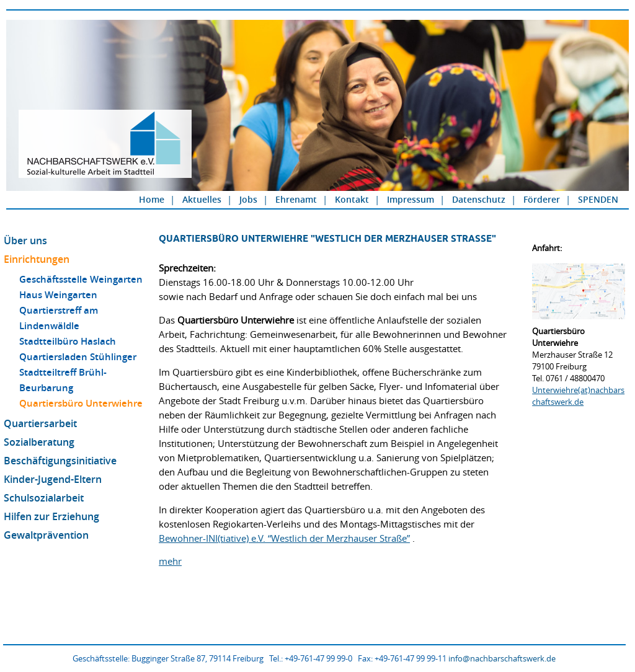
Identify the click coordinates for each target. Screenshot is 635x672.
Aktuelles (202, 199)
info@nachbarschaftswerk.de (502, 658)
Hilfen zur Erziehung (51, 516)
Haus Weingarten (58, 295)
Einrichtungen (37, 259)
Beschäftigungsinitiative (60, 461)
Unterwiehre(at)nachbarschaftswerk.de (578, 396)
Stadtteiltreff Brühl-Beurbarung (63, 380)
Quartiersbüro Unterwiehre (81, 403)
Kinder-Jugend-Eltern (53, 479)
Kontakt (352, 199)
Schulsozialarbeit (44, 498)
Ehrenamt (296, 199)
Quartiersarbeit (40, 423)
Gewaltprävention (46, 535)
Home (152, 199)
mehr (170, 561)
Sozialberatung (39, 442)
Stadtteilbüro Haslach (68, 341)
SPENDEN (598, 199)
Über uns (25, 241)
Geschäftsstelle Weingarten (81, 279)
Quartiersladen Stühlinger (78, 357)
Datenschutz (479, 199)
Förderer (542, 199)
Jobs (248, 199)
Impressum (411, 199)
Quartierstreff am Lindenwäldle (59, 318)
